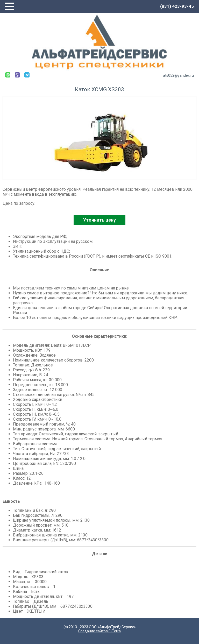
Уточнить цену (99, 220)
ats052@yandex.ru (178, 75)
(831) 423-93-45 (177, 6)
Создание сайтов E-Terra (99, 631)
